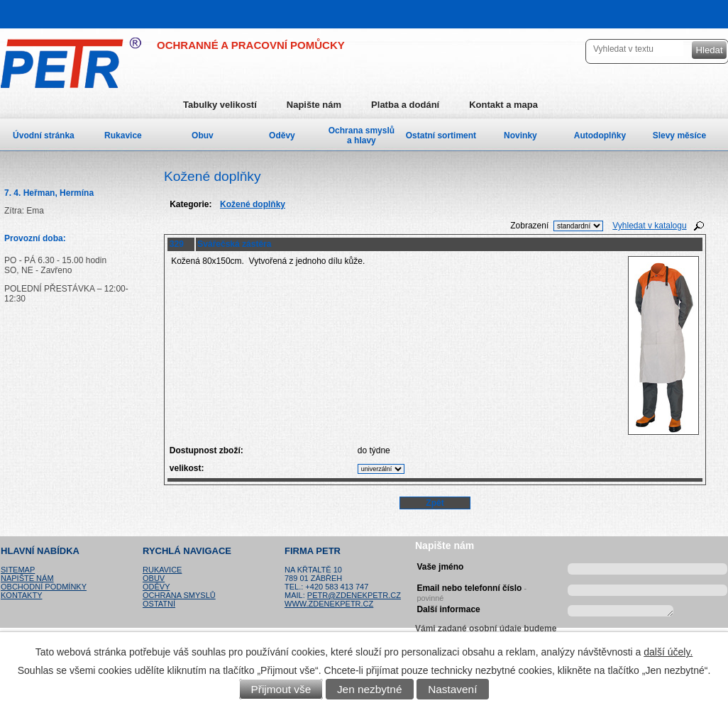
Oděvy (282, 135)
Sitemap (18, 570)
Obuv (203, 135)
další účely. (668, 652)
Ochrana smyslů (179, 595)
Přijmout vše (281, 689)
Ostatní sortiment (441, 135)
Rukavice (123, 135)
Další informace (448, 609)
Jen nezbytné (370, 689)
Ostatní (159, 604)
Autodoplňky (600, 135)
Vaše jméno (440, 567)
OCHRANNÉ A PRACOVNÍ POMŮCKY (251, 45)
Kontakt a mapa (503, 105)
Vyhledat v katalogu (649, 226)
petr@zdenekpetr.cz (354, 595)
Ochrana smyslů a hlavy (362, 135)
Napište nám (314, 105)
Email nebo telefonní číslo (471, 591)
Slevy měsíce (679, 135)
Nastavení (452, 689)
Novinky (520, 135)
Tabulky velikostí (220, 105)
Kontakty (21, 595)
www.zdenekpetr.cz (329, 604)
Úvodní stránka (44, 135)
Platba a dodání (405, 105)
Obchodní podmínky (44, 587)
